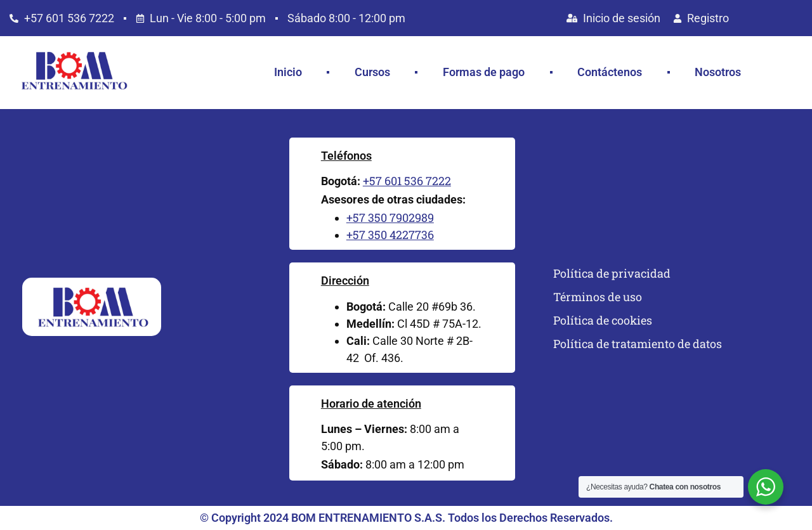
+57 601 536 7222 (407, 181)
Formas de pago (484, 72)
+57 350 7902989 (390, 217)
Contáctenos (610, 72)
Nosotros (718, 72)
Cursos (372, 72)
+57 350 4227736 (390, 235)
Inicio (288, 72)
